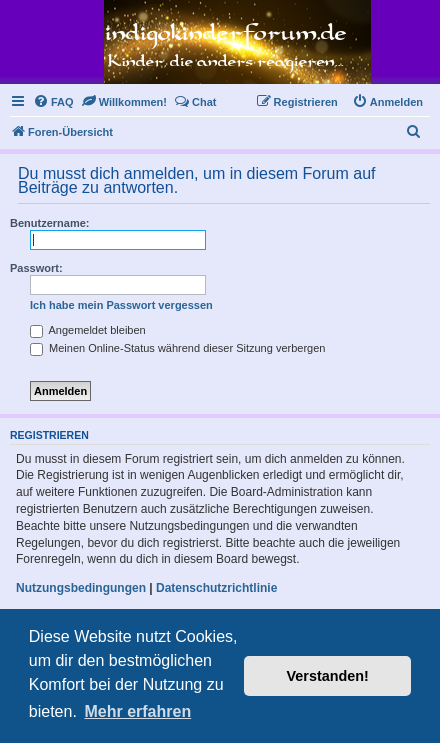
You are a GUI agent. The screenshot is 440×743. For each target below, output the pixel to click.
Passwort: (36, 268)
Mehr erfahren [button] (137, 711)
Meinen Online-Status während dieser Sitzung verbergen (177, 348)
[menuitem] (53, 102)
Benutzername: (49, 223)
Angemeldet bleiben (88, 330)
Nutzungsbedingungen (81, 588)
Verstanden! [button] (328, 676)
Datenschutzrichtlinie (216, 588)
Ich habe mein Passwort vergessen (121, 305)
